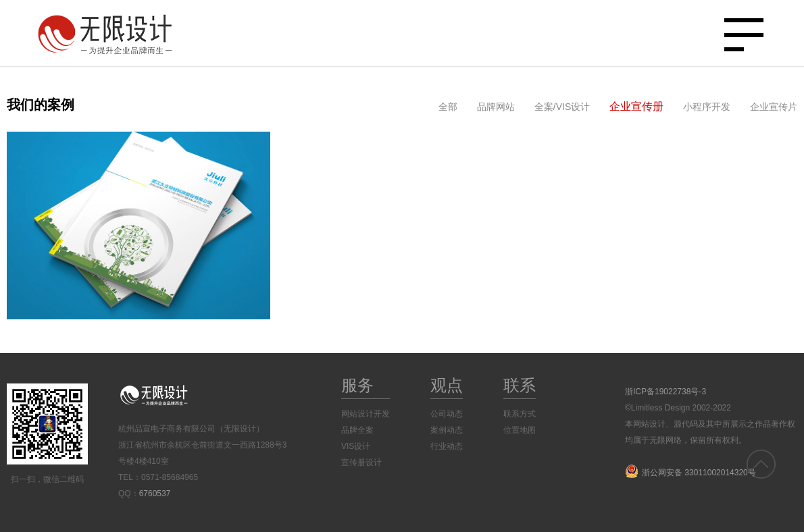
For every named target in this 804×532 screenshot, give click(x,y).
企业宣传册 (636, 106)
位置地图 (520, 430)
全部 (448, 107)
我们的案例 (41, 105)
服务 (357, 385)
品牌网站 (496, 107)
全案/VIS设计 (562, 107)
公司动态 (447, 414)
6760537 (155, 494)
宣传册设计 (361, 462)
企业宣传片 (774, 107)
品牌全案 (357, 430)
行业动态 (447, 446)
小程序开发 (707, 107)
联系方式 (520, 414)
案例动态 (447, 430)
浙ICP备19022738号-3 (665, 392)
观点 (447, 385)
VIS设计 (356, 446)
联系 (520, 385)
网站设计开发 (366, 414)
